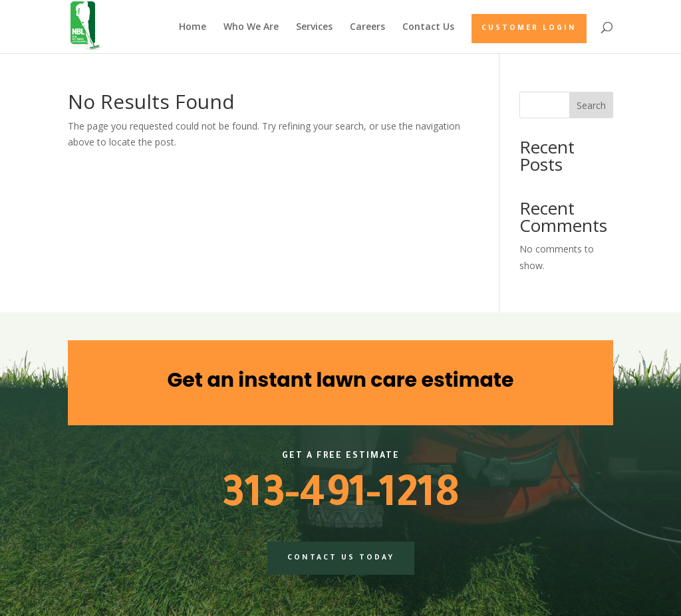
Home (193, 27)
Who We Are (251, 27)
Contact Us (428, 27)
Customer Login (529, 29)
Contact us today (341, 558)
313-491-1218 (340, 498)
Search (591, 105)
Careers (367, 27)
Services (314, 27)
